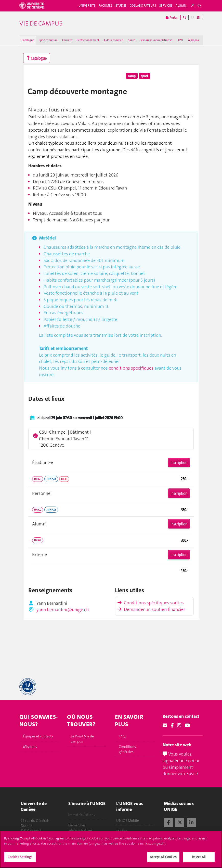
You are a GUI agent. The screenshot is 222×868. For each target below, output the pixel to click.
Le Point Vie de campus (82, 739)
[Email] (165, 725)
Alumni (181, 6)
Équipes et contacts (38, 736)
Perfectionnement (88, 40)
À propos (193, 40)
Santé (132, 40)
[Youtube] (187, 725)
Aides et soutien (114, 40)
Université (87, 6)
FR (193, 18)
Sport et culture (48, 40)
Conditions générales (127, 749)
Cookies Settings (20, 859)
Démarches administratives (157, 40)
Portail (172, 17)
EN (198, 18)
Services (166, 6)
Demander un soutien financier (151, 609)
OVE (181, 40)
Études (121, 6)
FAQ (122, 736)
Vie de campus (41, 23)
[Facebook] (172, 725)
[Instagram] (179, 725)
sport (145, 76)
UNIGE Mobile (128, 821)
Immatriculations (82, 815)
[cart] (199, 6)
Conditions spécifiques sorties (151, 603)
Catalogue (28, 40)
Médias (122, 831)
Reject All (199, 859)
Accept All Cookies (163, 859)
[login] (193, 6)
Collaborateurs (143, 6)
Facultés (106, 6)
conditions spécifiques (131, 368)
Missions (30, 747)
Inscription (179, 462)
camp (132, 76)
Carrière (67, 40)
